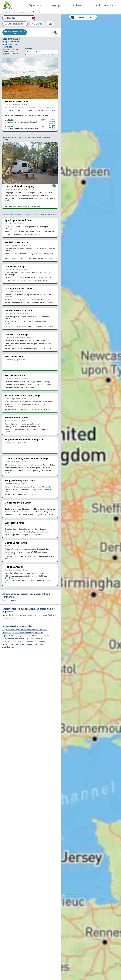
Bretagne (6, 618)
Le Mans (44, 615)
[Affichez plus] (30, 647)
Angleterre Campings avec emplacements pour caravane (24, 630)
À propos (57, 5)
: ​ (41, 51)
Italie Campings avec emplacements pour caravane (22, 638)
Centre (6, 600)
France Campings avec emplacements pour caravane (23, 633)
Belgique (36, 615)
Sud (13, 600)
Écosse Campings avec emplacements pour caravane (23, 644)
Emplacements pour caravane (21, 12)
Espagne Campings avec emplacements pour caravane (24, 641)
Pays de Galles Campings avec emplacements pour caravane (26, 636)
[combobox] (19, 18)
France (5, 615)
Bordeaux (13, 615)
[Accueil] (7, 5)
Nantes (14, 618)
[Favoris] (79, 5)
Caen (29, 615)
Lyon (20, 615)
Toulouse (52, 615)
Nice (24, 615)
